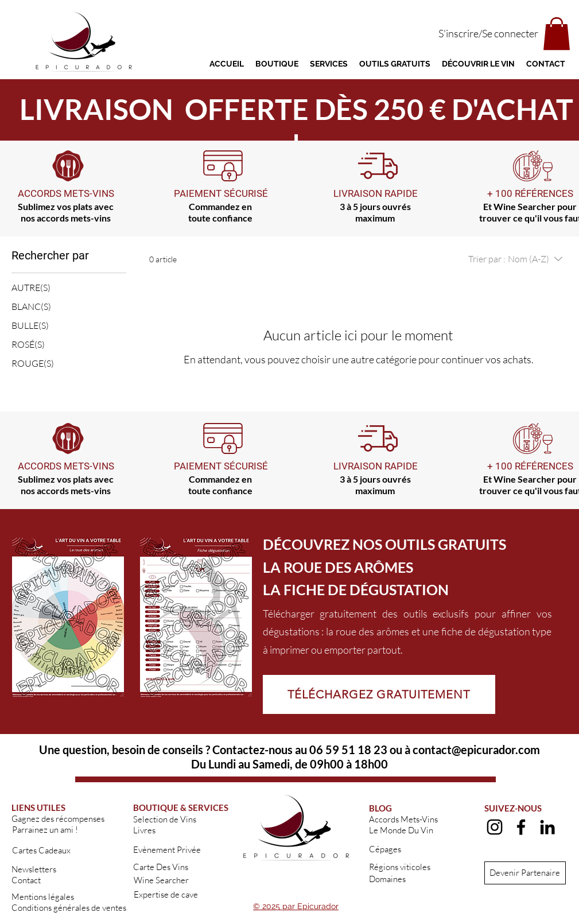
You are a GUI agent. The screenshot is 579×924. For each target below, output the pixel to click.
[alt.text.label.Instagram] (495, 827)
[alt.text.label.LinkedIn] (547, 827)
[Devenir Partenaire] (525, 873)
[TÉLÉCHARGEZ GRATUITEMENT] (379, 694)
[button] (557, 34)
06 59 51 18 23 (348, 750)
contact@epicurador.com (476, 750)
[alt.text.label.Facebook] (521, 827)
